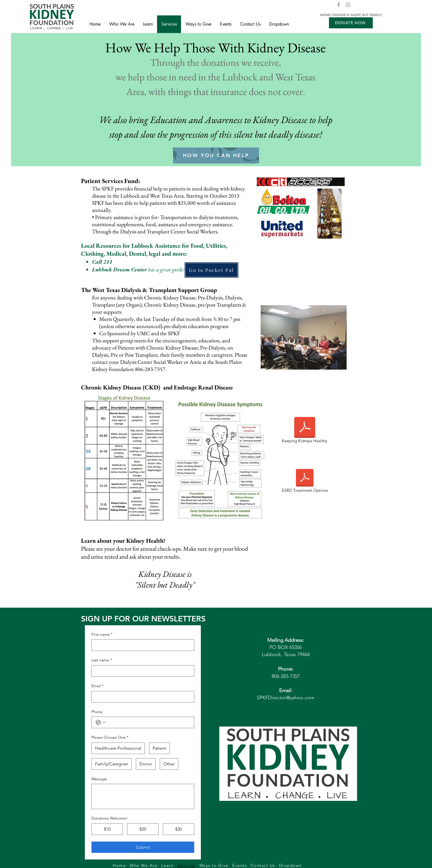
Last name (102, 660)
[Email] (141, 697)
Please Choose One (110, 738)
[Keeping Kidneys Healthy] (305, 431)
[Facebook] (339, 5)
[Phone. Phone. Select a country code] (101, 722)
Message (99, 779)
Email (97, 686)
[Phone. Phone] (148, 722)
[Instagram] (348, 5)
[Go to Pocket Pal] (211, 270)
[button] (351, 23)
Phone (97, 712)
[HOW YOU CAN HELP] (216, 155)
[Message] (143, 796)
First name (102, 635)
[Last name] (141, 671)
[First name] (141, 645)
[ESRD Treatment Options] (305, 481)
